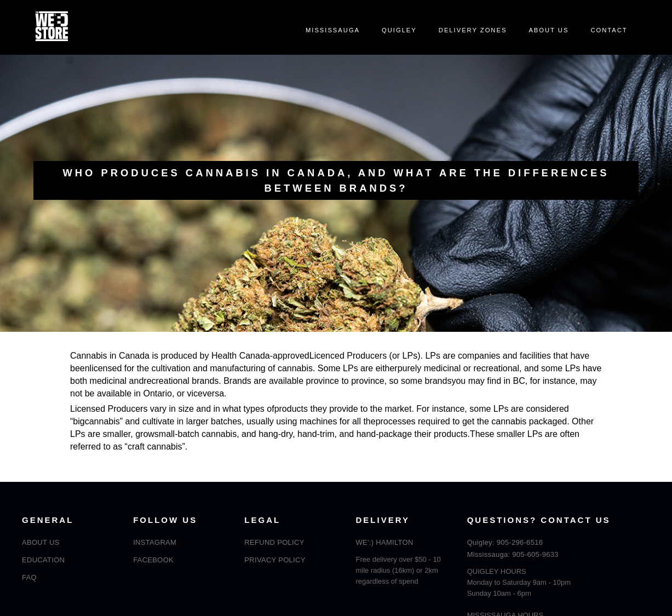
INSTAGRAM (155, 542)
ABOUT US (41, 542)
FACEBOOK (153, 560)
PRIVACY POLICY (275, 560)
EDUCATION (43, 560)
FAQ (29, 577)
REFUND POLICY (274, 542)
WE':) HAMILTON (385, 542)
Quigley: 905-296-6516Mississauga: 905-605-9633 (513, 548)
